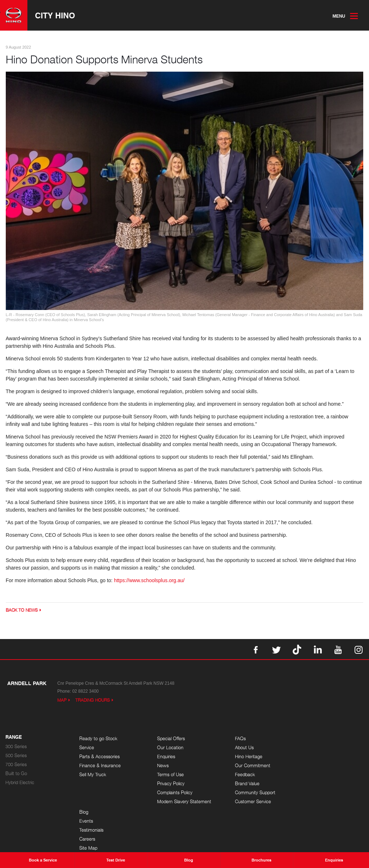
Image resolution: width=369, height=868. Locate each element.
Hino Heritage (240, 757)
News (159, 766)
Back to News (22, 611)
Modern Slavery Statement (180, 802)
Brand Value (239, 784)
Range (14, 738)
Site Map (310, 775)
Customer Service (245, 802)
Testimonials (313, 757)
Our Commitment (244, 766)
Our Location (166, 748)
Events (307, 748)
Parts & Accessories (99, 757)
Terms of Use (166, 775)
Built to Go (16, 774)
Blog (305, 739)
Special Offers (167, 739)
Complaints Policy (171, 793)
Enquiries (162, 757)
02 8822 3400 (85, 692)
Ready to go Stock (98, 739)
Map (62, 701)
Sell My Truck (93, 775)
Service (87, 748)
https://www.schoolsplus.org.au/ (150, 581)
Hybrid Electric (20, 783)
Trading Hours (93, 701)
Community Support (247, 793)
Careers (308, 766)
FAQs (232, 739)
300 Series (16, 747)
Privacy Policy (167, 784)
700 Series (16, 765)
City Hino (55, 15)
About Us (236, 748)
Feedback (237, 775)
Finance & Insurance (100, 766)
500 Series (16, 756)
